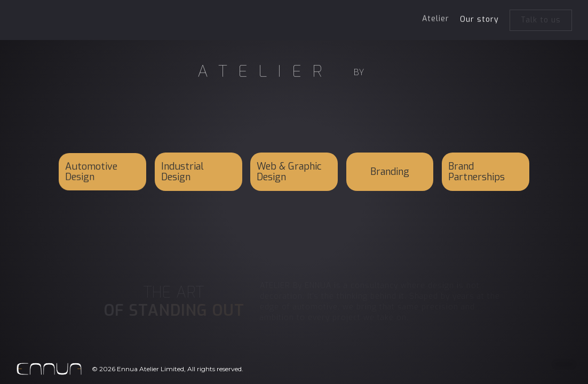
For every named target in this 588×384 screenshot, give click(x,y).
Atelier (436, 18)
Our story (479, 19)
